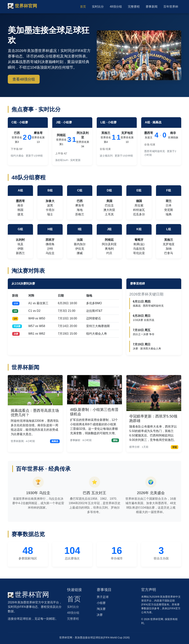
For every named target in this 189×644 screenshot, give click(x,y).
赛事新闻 (152, 7)
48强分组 (116, 7)
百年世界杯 (171, 7)
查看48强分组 (24, 79)
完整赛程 (134, 7)
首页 (83, 7)
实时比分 (98, 7)
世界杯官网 (22, 6)
